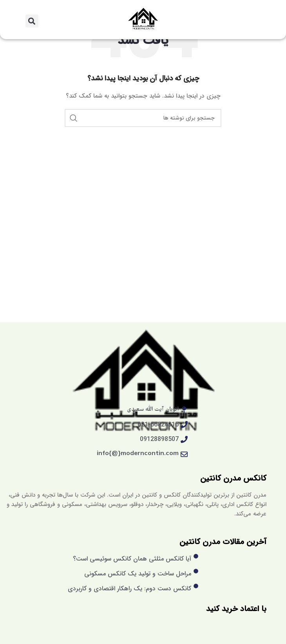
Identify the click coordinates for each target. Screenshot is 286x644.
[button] (32, 21)
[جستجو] (143, 118)
